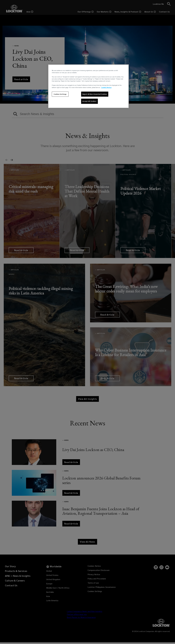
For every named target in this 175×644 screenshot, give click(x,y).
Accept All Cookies (89, 101)
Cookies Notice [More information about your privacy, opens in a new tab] (106, 87)
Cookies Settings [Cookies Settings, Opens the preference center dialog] (60, 94)
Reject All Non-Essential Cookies (95, 94)
